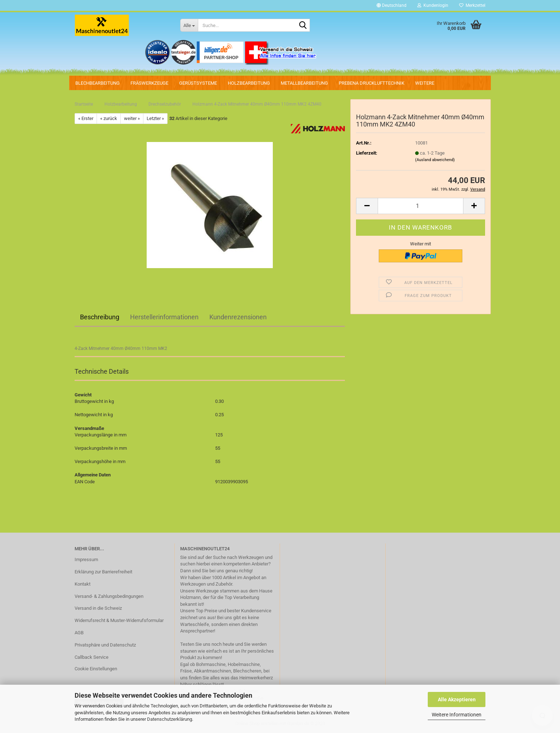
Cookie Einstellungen (96, 669)
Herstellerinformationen (164, 317)
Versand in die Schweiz (98, 608)
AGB (79, 633)
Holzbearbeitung (249, 83)
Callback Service (92, 657)
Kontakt (83, 584)
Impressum (86, 559)
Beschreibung (100, 317)
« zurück (109, 118)
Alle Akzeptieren (457, 699)
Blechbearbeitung (97, 83)
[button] (392, 5)
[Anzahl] (421, 206)
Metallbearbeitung (304, 83)
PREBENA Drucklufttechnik (372, 83)
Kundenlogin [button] (433, 5)
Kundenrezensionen (238, 317)
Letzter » (155, 118)
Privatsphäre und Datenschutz (105, 645)
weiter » (132, 118)
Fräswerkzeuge (149, 83)
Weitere (425, 83)
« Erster (86, 118)
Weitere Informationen (457, 715)
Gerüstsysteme (198, 83)
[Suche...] (189, 25)
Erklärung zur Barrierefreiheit (103, 572)
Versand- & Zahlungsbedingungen (109, 596)
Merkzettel (472, 5)
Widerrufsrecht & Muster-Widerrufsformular (119, 620)
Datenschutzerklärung (170, 719)
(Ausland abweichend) (435, 160)
